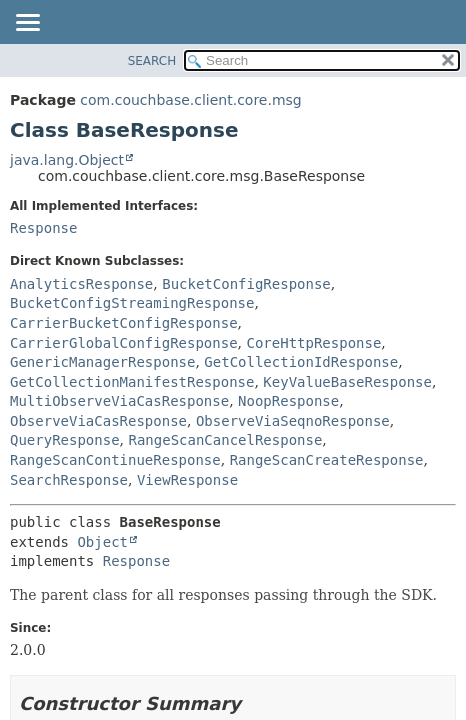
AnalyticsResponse (81, 284)
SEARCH (152, 61)
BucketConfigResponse (246, 284)
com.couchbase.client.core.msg (190, 100)
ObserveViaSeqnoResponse (293, 421)
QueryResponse (65, 440)
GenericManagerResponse (102, 362)
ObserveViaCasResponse (98, 421)
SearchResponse (69, 480)
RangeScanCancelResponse (225, 440)
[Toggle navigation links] (27, 24)
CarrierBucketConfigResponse (124, 323)
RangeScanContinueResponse (115, 460)
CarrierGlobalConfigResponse (124, 343)
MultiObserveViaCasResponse (119, 401)
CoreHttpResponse (313, 343)
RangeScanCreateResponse (327, 460)
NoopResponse (288, 401)
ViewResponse (187, 480)
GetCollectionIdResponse (301, 362)
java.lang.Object (67, 160)
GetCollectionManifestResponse (132, 382)
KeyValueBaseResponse (347, 382)
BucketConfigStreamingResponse (132, 303)
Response (43, 228)
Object (102, 542)
